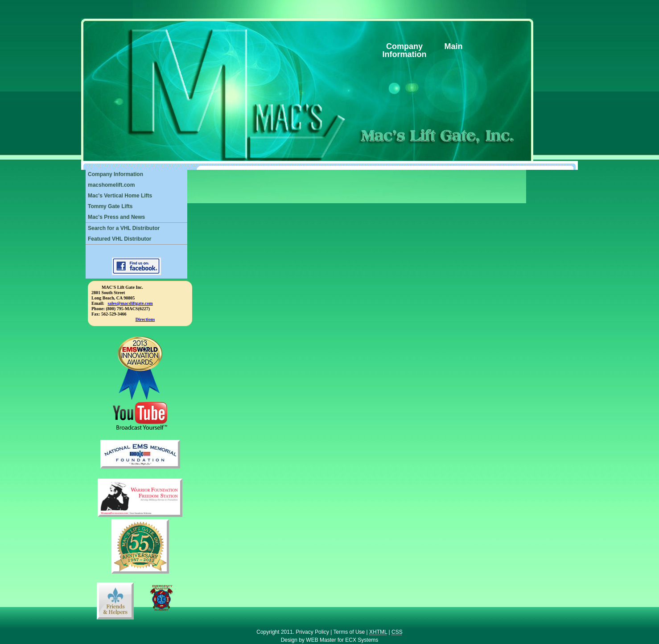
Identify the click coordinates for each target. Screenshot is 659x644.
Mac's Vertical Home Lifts (120, 196)
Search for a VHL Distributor (124, 228)
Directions (145, 319)
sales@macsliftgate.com (130, 303)
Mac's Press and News (116, 217)
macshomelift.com (111, 185)
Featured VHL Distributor (119, 239)
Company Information (115, 174)
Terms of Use (349, 632)
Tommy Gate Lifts (110, 206)
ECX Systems (362, 640)
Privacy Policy (312, 632)
